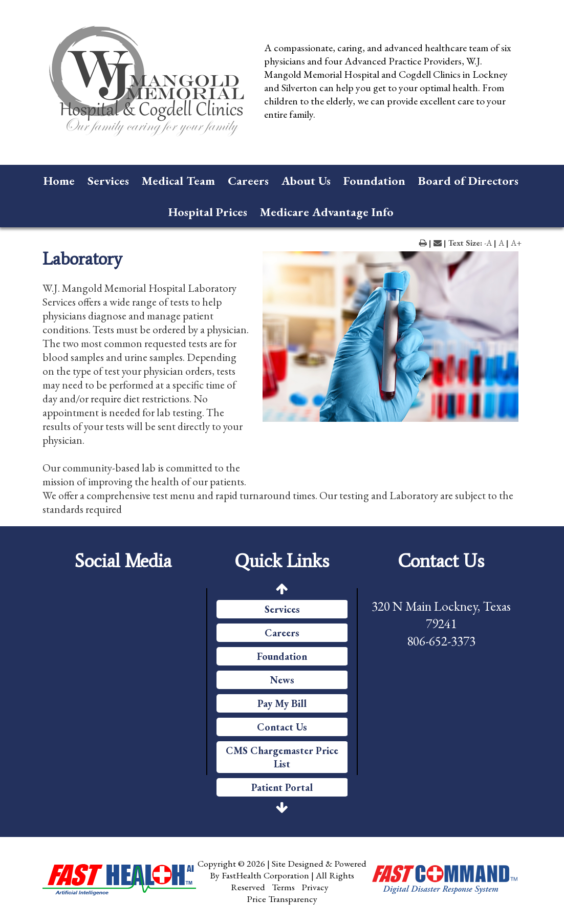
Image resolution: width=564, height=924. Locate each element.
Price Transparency (282, 899)
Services (108, 180)
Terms (283, 887)
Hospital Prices (208, 212)
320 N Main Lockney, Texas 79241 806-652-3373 (441, 624)
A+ (516, 243)
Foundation (374, 180)
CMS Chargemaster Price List (282, 757)
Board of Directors (468, 180)
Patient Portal (282, 787)
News (282, 680)
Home (59, 180)
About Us (306, 180)
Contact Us (282, 727)
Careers (248, 180)
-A (488, 243)
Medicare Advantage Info (327, 212)
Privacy (315, 887)
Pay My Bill (282, 703)
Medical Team (178, 180)
